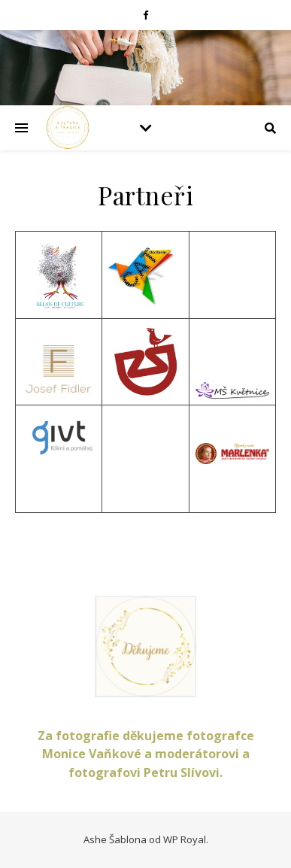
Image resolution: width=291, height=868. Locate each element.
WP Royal (185, 839)
